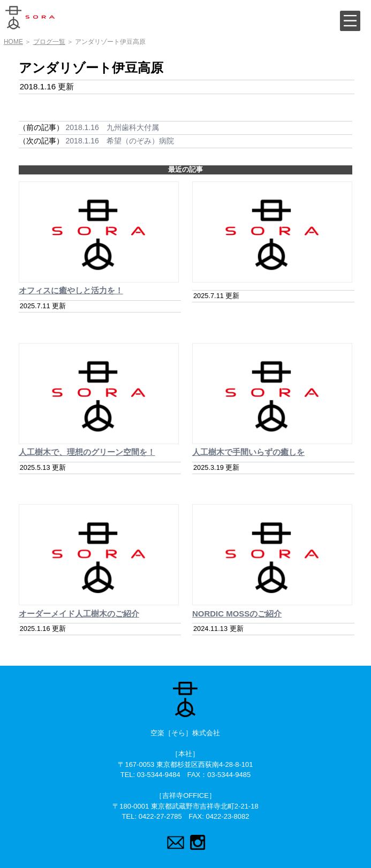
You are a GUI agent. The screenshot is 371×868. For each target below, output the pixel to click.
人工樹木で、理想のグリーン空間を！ (87, 452)
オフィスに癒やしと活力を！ (71, 290)
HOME (13, 42)
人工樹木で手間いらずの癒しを (248, 452)
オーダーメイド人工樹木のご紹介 (79, 614)
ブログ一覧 (49, 42)
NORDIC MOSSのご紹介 (237, 614)
